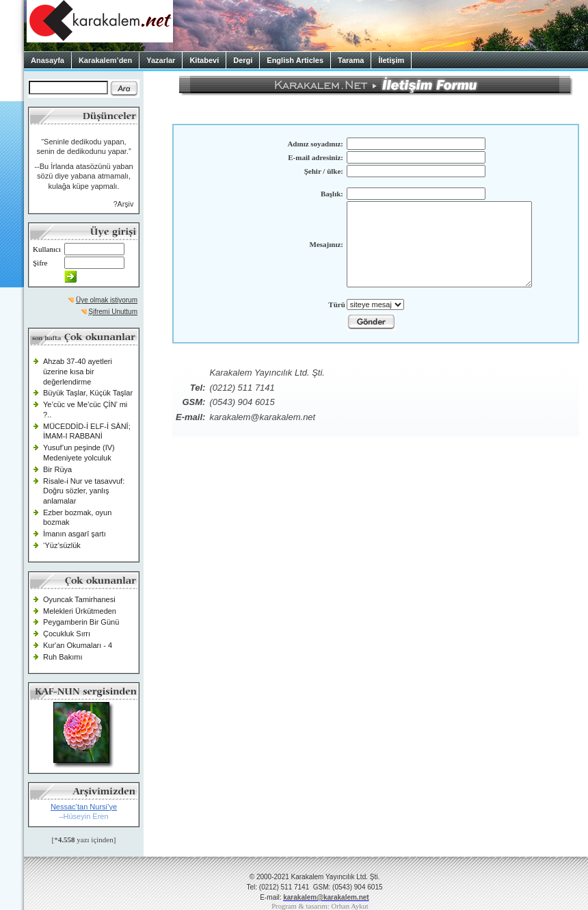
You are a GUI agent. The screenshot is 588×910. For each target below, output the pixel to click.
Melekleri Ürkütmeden (80, 611)
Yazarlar (161, 60)
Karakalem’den (105, 60)
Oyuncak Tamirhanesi (79, 599)
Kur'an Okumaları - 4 (78, 645)
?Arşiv (124, 204)
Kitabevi (204, 60)
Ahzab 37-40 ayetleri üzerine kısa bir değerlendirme (78, 371)
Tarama (351, 60)
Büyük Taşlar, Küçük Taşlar (88, 393)
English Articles (295, 60)
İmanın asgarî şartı (75, 534)
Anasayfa (48, 60)
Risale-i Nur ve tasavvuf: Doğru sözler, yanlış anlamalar (84, 491)
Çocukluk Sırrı (67, 634)
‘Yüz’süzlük (62, 545)
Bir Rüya (57, 469)
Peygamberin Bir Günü (81, 622)
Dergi (243, 60)
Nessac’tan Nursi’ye (84, 807)
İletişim (391, 60)
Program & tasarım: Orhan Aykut (320, 906)
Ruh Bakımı (63, 657)
